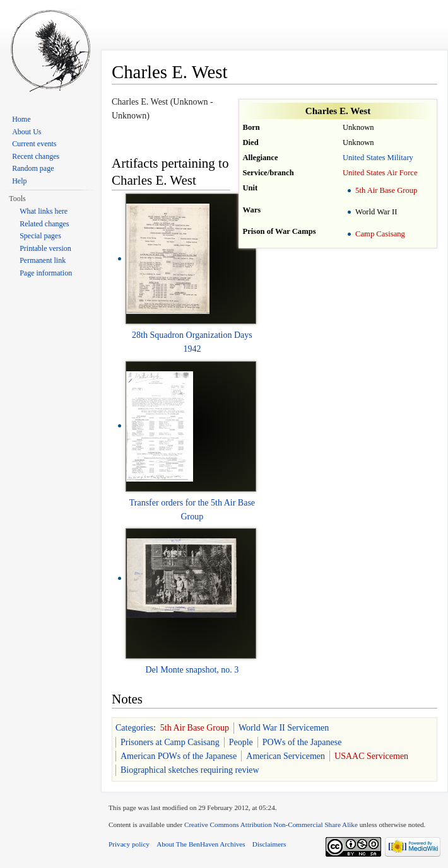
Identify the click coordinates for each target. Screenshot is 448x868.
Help (19, 181)
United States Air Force (380, 173)
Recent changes (36, 156)
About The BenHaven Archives (201, 844)
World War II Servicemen (284, 728)
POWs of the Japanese (302, 742)
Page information (46, 273)
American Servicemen (286, 756)
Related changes (44, 224)
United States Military (378, 158)
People (241, 742)
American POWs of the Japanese (179, 756)
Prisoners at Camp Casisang (170, 742)
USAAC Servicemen (371, 756)
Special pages (40, 236)
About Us (27, 132)
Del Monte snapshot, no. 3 (192, 670)
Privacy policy (129, 844)
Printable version (45, 248)
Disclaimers (269, 844)
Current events (34, 144)
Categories (134, 728)
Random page (33, 168)
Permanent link (43, 260)
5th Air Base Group (386, 190)
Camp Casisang (380, 234)
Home (21, 119)
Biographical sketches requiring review (190, 770)
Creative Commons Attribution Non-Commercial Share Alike (271, 825)
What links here (44, 211)
